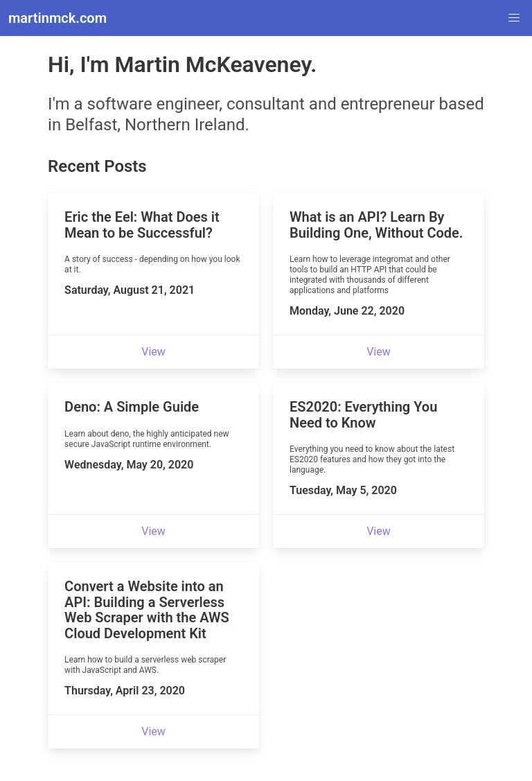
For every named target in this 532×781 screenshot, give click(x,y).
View (153, 352)
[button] (514, 18)
